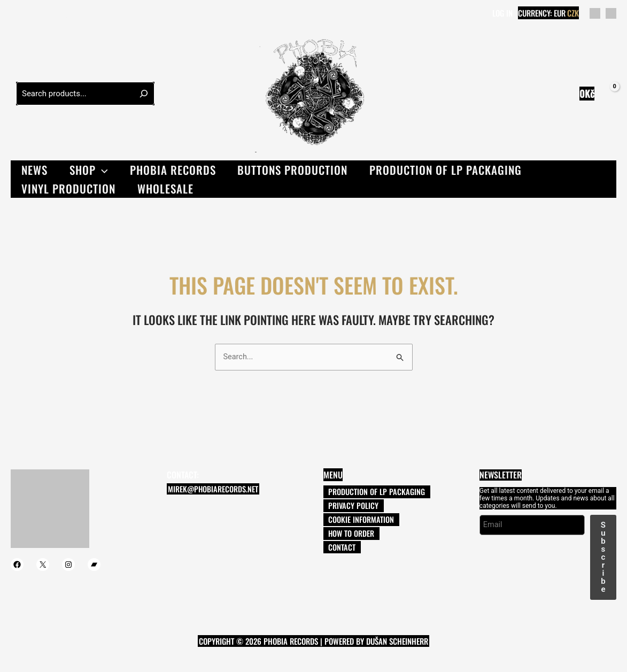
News (35, 170)
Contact (332, 550)
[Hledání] (144, 94)
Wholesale (167, 188)
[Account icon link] (502, 14)
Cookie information (351, 521)
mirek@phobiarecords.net (211, 490)
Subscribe (603, 557)
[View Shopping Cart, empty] (596, 94)
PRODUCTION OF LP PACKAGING (449, 170)
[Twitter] (32, 14)
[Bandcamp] (64, 14)
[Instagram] (48, 14)
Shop (90, 170)
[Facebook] (16, 14)
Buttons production (295, 170)
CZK (573, 13)
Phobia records (175, 170)
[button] (103, 170)
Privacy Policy (344, 506)
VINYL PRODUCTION (69, 188)
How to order (342, 535)
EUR (560, 13)
